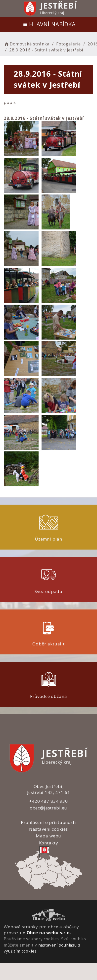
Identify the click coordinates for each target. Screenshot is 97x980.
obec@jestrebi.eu (49, 808)
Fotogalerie (69, 44)
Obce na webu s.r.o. (49, 933)
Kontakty (49, 843)
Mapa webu (49, 836)
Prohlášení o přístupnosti (48, 822)
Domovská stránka (27, 44)
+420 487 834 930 (48, 801)
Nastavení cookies (48, 829)
